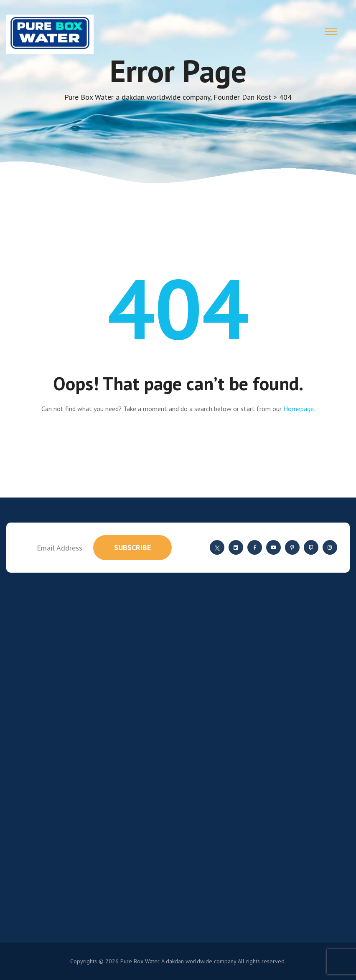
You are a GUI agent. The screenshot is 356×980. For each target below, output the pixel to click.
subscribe (132, 547)
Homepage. (299, 409)
